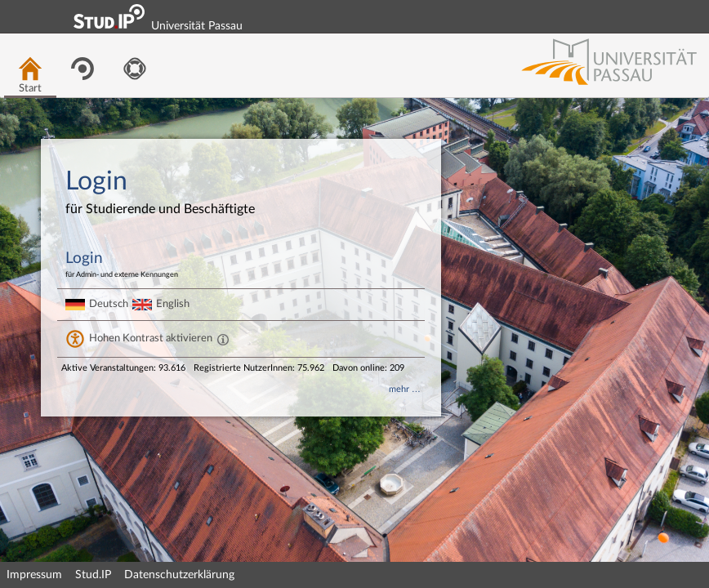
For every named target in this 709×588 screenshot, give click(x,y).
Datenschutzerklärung (179, 575)
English (173, 304)
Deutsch (109, 304)
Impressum (34, 575)
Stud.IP (93, 575)
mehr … (405, 389)
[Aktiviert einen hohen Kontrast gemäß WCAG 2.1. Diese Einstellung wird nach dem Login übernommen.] (223, 339)
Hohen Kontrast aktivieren (151, 338)
